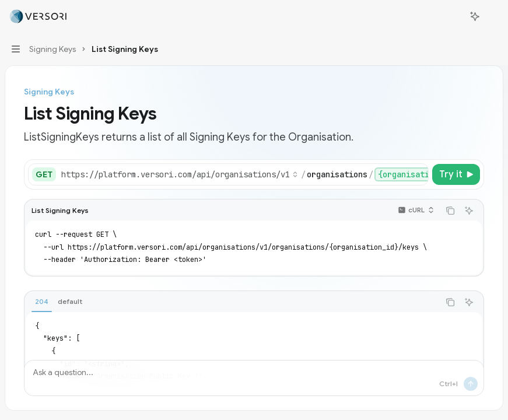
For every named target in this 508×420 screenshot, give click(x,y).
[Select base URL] (180, 174)
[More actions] (493, 16)
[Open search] (453, 16)
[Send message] (471, 384)
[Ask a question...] (254, 378)
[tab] (42, 302)
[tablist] (232, 302)
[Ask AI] (469, 211)
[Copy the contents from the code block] (450, 211)
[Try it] (456, 174)
